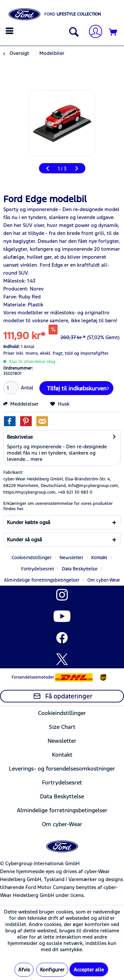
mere (36, 459)
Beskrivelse (20, 437)
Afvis (24, 970)
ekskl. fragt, (52, 353)
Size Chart (62, 727)
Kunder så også (24, 539)
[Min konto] (93, 32)
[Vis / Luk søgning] (72, 32)
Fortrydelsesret (38, 569)
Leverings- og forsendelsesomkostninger (62, 769)
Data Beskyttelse (80, 569)
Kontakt (99, 557)
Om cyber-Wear (104, 580)
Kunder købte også (29, 522)
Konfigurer (52, 970)
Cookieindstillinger (32, 557)
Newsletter (71, 557)
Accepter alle (89, 970)
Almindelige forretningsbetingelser (42, 580)
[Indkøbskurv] (113, 32)
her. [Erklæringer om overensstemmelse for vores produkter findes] (21, 509)
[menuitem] (10, 31)
